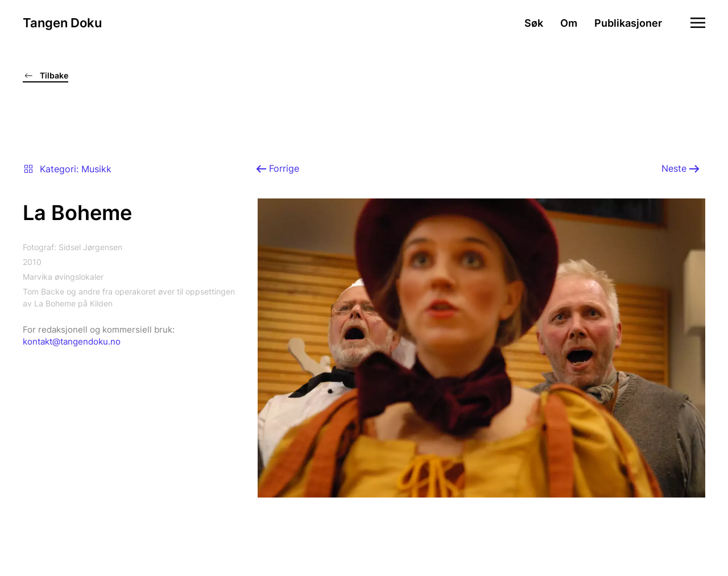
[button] (698, 23)
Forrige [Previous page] (278, 168)
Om (569, 23)
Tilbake (45, 76)
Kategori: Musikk (67, 169)
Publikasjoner (628, 23)
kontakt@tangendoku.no (72, 341)
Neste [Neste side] (681, 168)
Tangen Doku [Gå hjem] (62, 23)
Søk (534, 23)
